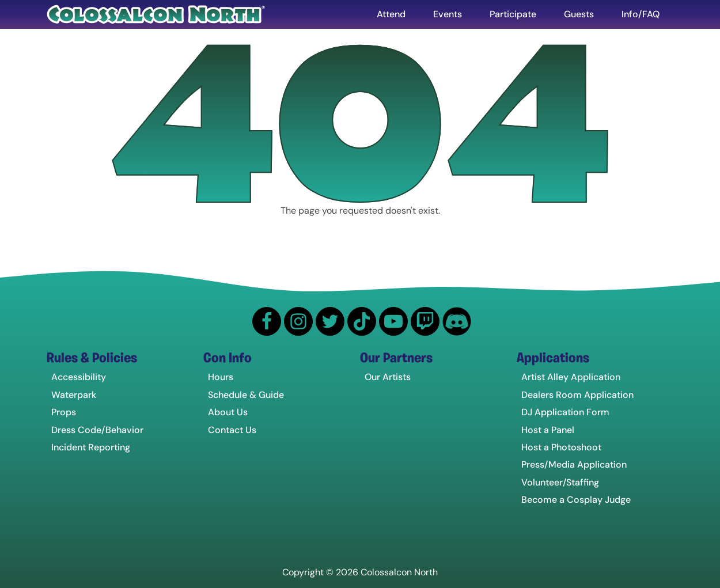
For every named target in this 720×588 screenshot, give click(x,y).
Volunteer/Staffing (560, 482)
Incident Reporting (91, 447)
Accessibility (79, 377)
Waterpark (74, 395)
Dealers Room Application (577, 395)
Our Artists (388, 377)
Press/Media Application (574, 464)
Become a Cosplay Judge (576, 500)
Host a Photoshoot (561, 447)
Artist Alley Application (571, 377)
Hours (221, 377)
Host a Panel (548, 430)
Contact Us (232, 430)
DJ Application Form (565, 412)
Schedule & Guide (246, 395)
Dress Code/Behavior (97, 430)
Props (64, 412)
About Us (228, 412)
